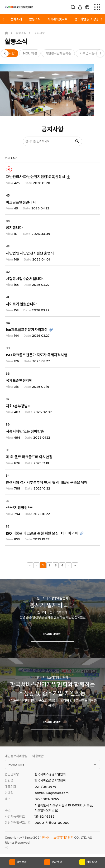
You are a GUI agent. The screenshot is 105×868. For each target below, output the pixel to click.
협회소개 (16, 19)
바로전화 (18, 862)
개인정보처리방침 (16, 756)
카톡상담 (88, 862)
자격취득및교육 (57, 19)
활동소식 (35, 19)
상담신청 (53, 862)
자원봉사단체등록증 (58, 53)
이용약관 (38, 756)
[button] (3, 19)
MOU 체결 (30, 53)
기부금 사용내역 (90, 53)
